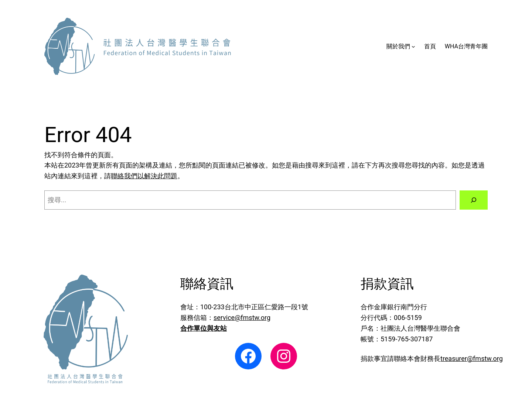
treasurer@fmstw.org (472, 359)
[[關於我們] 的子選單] (413, 46)
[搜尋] (474, 200)
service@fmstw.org (242, 318)
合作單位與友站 (204, 328)
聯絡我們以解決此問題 (144, 176)
